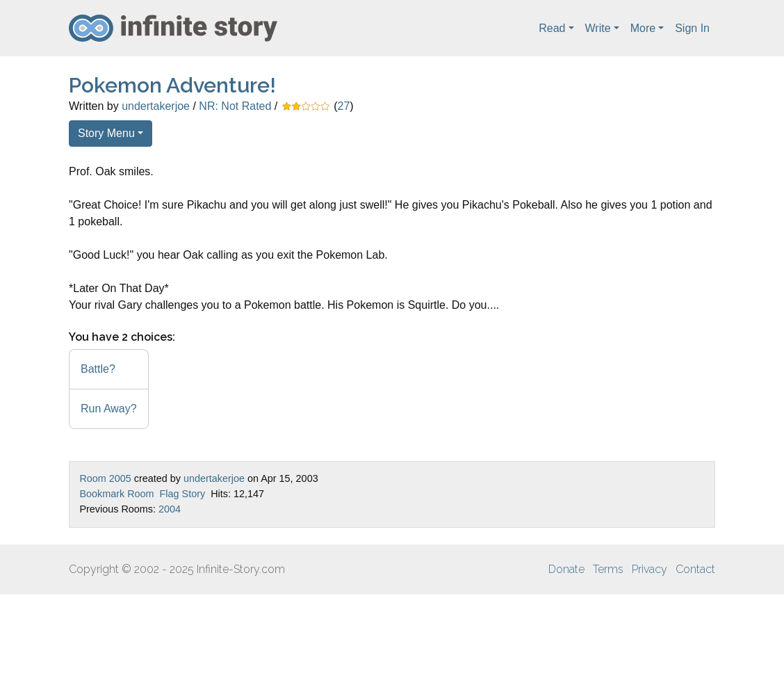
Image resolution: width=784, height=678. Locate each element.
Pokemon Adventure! (172, 85)
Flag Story (183, 494)
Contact (695, 569)
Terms (608, 569)
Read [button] (552, 28)
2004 (170, 509)
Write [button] (598, 28)
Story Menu (106, 133)
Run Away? (109, 409)
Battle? (98, 369)
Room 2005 (105, 478)
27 (344, 106)
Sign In (692, 28)
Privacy (650, 569)
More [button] (643, 28)
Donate (566, 569)
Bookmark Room (116, 494)
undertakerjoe (156, 106)
